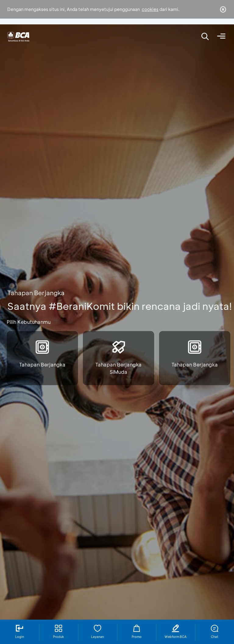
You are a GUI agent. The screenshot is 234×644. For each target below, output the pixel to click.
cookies (150, 9)
